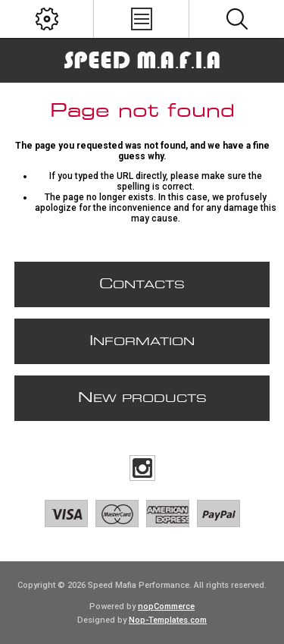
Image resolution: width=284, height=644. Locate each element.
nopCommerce (166, 606)
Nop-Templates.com (168, 620)
